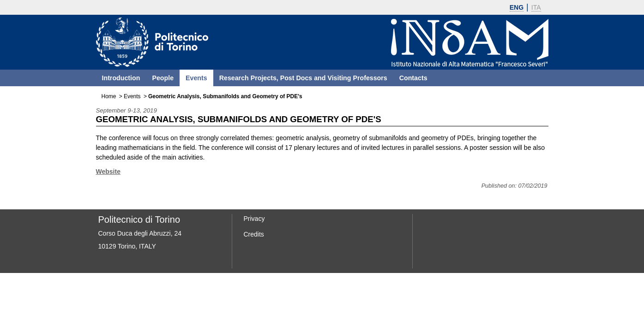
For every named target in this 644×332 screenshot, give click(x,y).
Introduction (121, 78)
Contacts (413, 78)
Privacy (254, 219)
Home (109, 96)
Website (108, 172)
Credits (254, 234)
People (163, 78)
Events (196, 78)
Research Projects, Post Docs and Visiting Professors (303, 78)
